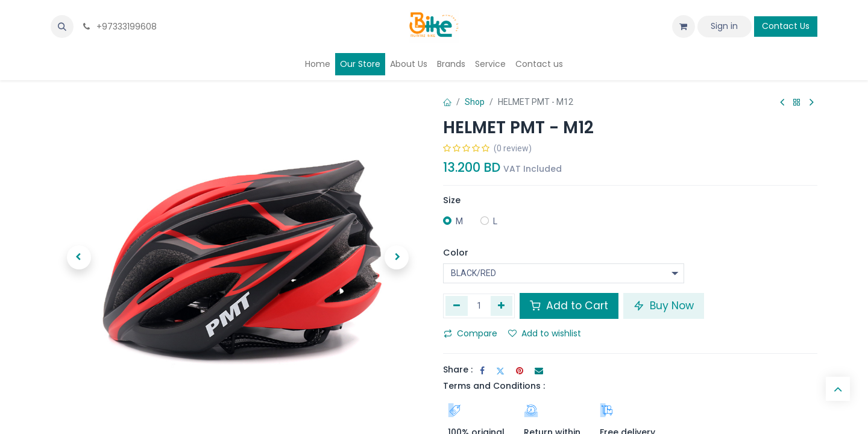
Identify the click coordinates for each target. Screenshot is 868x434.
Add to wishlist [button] (545, 333)
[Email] (539, 371)
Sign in (724, 26)
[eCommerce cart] (684, 27)
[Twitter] (500, 371)
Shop (475, 102)
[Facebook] (482, 371)
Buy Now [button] (664, 306)
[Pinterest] (520, 371)
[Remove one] (457, 306)
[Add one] (502, 306)
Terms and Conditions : (494, 386)
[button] (62, 27)
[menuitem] (318, 64)
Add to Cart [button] (569, 306)
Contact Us (786, 26)
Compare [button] (470, 333)
